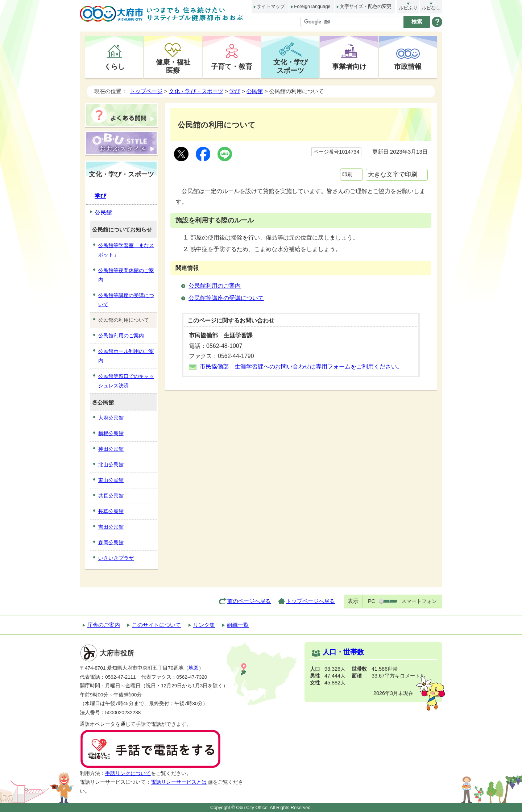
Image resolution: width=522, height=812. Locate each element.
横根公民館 (111, 433)
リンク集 (204, 625)
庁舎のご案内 (104, 625)
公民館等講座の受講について (226, 298)
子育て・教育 (232, 66)
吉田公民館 (111, 527)
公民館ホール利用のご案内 (126, 356)
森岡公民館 (111, 542)
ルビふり (408, 8)
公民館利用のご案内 (215, 286)
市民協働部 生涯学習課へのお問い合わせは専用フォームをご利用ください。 (301, 367)
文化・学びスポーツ (291, 66)
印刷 (347, 174)
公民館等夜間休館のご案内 (126, 275)
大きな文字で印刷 (393, 174)
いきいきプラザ (116, 558)
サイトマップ (271, 6)
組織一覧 (238, 625)
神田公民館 (111, 449)
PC (372, 601)
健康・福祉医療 (173, 66)
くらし (114, 66)
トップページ (146, 91)
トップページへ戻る (310, 601)
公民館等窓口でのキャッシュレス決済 (126, 381)
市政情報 (408, 66)
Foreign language (312, 6)
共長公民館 (111, 496)
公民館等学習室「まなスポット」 (126, 250)
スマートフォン (419, 601)
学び (235, 91)
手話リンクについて (128, 773)
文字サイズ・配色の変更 (366, 6)
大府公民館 (111, 418)
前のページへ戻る (249, 601)
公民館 (255, 91)
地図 (194, 668)
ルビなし (431, 8)
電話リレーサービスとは (182, 782)
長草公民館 (111, 511)
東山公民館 (111, 480)
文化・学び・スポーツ (196, 91)
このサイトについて (156, 625)
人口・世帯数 (343, 652)
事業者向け (349, 66)
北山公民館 (111, 465)
